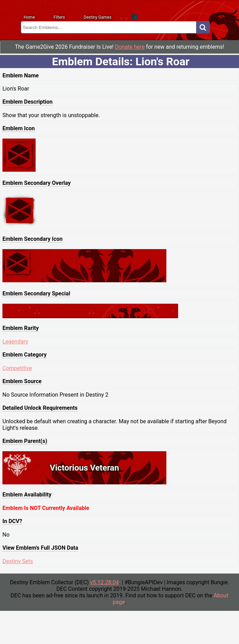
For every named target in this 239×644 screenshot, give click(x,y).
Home (29, 17)
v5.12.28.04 (104, 582)
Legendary (15, 342)
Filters (59, 17)
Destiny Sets (18, 561)
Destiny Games (98, 17)
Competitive (17, 368)
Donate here (130, 47)
